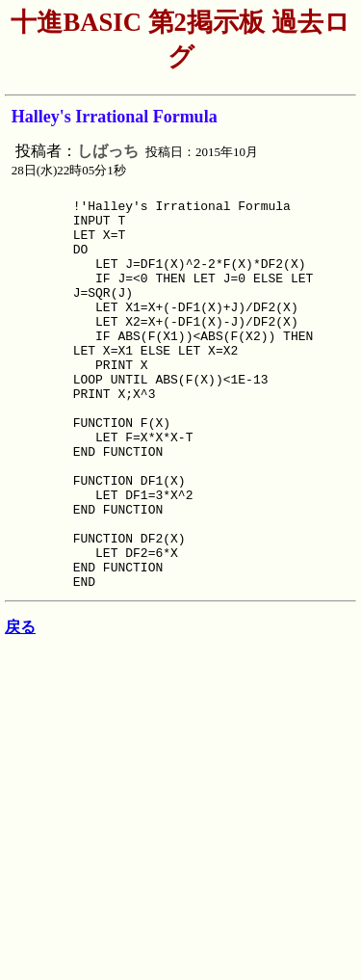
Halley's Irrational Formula (115, 117)
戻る (20, 708)
